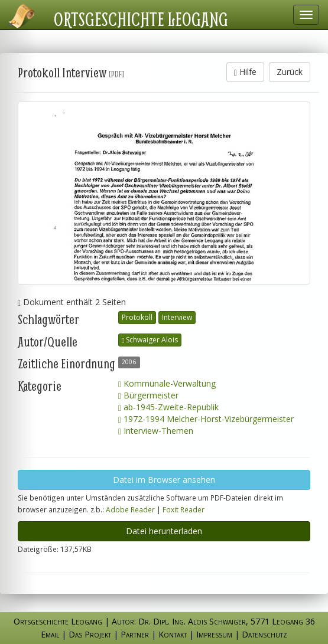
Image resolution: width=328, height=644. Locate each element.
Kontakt (173, 634)
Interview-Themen (156, 431)
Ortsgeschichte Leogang (141, 19)
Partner (135, 634)
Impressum (214, 634)
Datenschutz (264, 634)
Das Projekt (90, 634)
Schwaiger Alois (150, 340)
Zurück (290, 72)
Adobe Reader (130, 509)
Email (50, 634)
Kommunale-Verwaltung (167, 383)
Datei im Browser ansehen (164, 480)
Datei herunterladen (164, 531)
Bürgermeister (148, 395)
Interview (177, 317)
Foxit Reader (184, 509)
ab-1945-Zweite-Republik (168, 407)
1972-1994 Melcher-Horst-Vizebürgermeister (206, 419)
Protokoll (137, 317)
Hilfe (245, 72)
